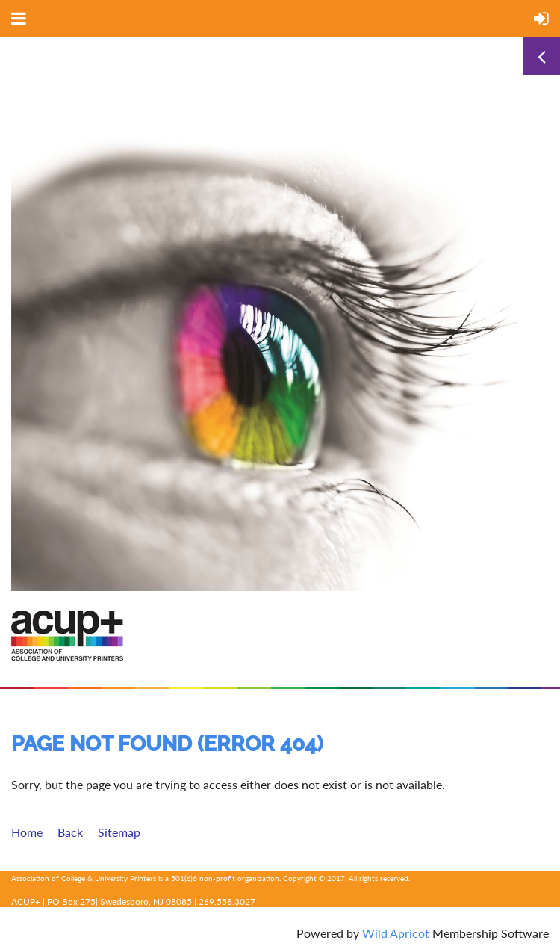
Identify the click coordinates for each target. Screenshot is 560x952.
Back (70, 832)
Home (27, 832)
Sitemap (119, 832)
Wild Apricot (396, 933)
